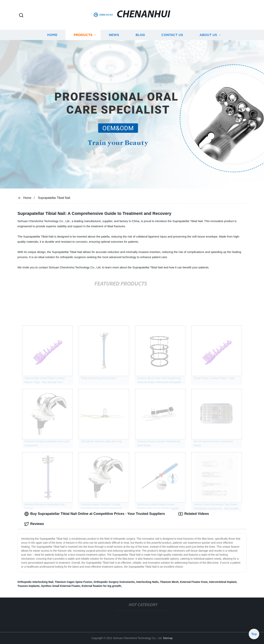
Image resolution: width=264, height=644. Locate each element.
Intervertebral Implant (223, 582)
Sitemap (168, 638)
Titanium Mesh (169, 582)
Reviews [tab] (34, 524)
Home (52, 35)
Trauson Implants (29, 586)
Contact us (172, 35)
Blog (140, 35)
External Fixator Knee (194, 582)
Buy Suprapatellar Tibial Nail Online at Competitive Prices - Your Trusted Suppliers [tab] (95, 514)
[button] (21, 16)
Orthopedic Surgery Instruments (114, 582)
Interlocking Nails (147, 582)
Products (83, 35)
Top (254, 634)
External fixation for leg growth (101, 586)
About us (208, 35)
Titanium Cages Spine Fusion (73, 582)
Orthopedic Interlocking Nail (35, 582)
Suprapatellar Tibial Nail (54, 198)
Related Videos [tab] (194, 514)
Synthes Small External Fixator (61, 586)
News (114, 35)
